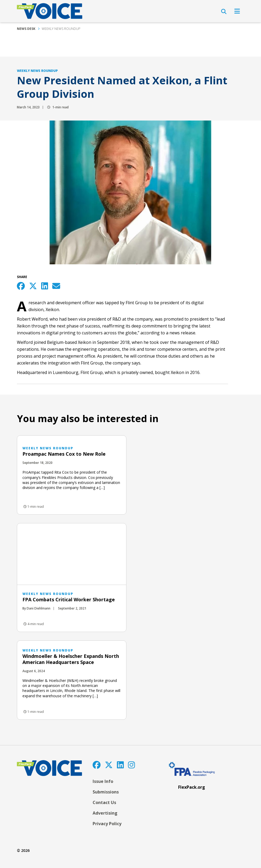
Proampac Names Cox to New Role (64, 454)
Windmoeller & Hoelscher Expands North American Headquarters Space (71, 659)
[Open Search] (224, 12)
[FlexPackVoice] (50, 11)
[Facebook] (97, 765)
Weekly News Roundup (61, 29)
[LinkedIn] (120, 765)
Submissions (106, 792)
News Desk (26, 29)
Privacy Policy (107, 824)
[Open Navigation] (237, 11)
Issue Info (103, 781)
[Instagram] (131, 765)
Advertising (105, 813)
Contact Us (104, 802)
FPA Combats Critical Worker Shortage (69, 599)
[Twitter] (109, 765)
